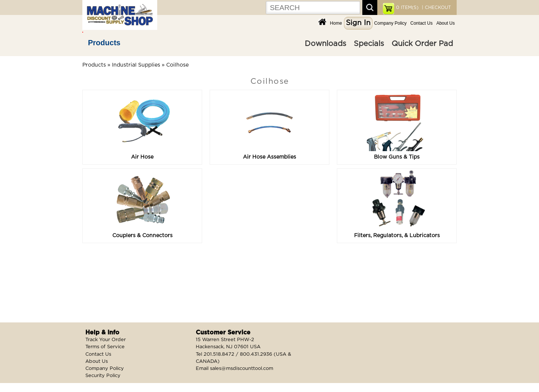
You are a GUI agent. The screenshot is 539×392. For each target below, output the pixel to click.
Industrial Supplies (136, 65)
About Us (446, 23)
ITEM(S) (407, 7)
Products (104, 43)
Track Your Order (106, 340)
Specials (369, 44)
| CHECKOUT (436, 7)
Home (336, 23)
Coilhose (177, 65)
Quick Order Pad (422, 44)
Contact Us (421, 23)
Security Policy (103, 376)
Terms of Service (105, 347)
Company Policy (391, 23)
